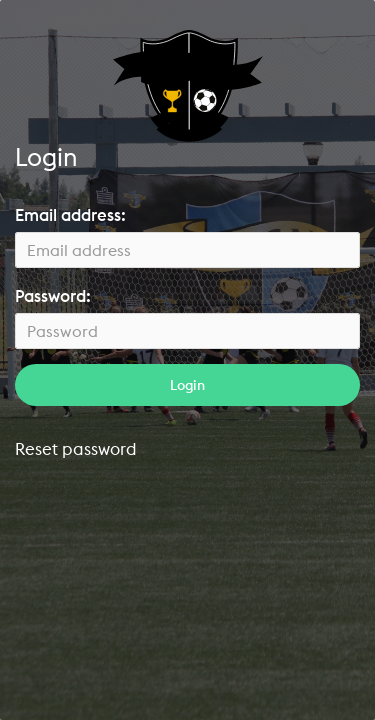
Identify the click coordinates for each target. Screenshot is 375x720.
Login (187, 385)
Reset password (76, 448)
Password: (53, 296)
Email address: (70, 215)
